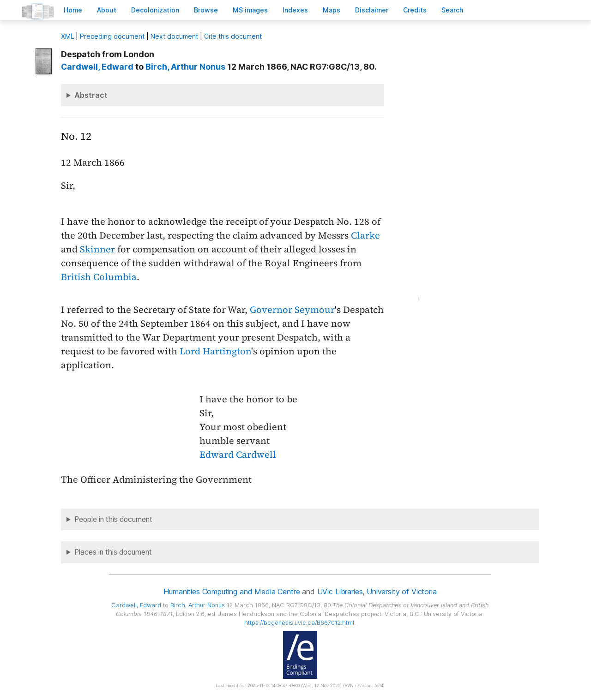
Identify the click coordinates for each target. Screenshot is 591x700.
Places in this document (113, 552)
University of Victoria (401, 592)
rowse (206, 10)
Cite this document (233, 36)
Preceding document (112, 36)
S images (250, 10)
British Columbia (99, 277)
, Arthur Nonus (185, 67)
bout (107, 10)
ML (67, 36)
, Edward (97, 67)
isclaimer (372, 10)
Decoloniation (155, 10)
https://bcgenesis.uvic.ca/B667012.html (299, 623)
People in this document (113, 519)
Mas (332, 10)
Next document (174, 36)
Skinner (97, 249)
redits (415, 10)
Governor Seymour (292, 310)
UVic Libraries (340, 592)
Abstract (91, 95)
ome (73, 10)
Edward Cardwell (238, 455)
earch (452, 10)
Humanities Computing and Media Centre (232, 592)
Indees (295, 10)
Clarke (365, 235)
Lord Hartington (215, 351)
